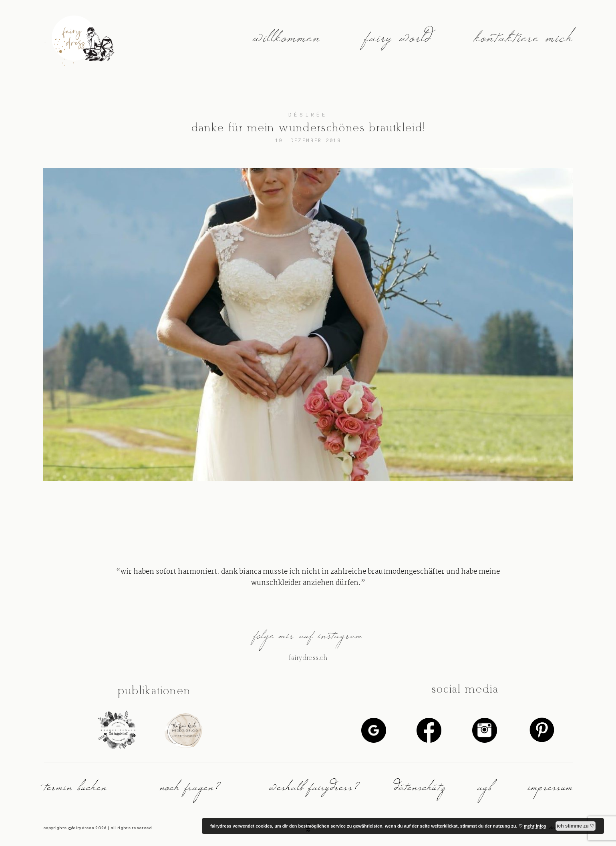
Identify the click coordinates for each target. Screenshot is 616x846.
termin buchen (75, 791)
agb (485, 791)
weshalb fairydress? (314, 791)
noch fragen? (190, 791)
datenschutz (420, 791)
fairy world (397, 42)
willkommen (286, 42)
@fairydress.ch (308, 658)
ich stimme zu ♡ (576, 826)
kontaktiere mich (523, 42)
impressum (550, 791)
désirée (308, 115)
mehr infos (535, 826)
